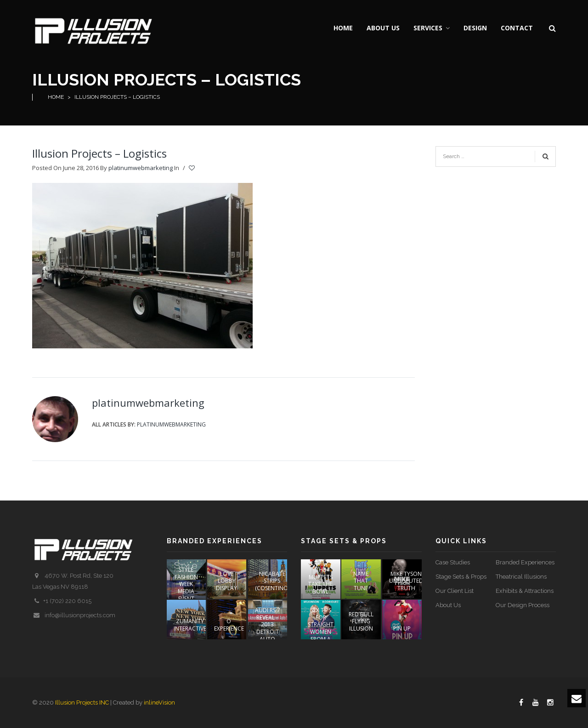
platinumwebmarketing (141, 168)
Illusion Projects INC (82, 702)
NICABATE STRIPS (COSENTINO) (272, 581)
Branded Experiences (525, 562)
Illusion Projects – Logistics (99, 153)
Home (56, 97)
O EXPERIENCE (229, 625)
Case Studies (453, 562)
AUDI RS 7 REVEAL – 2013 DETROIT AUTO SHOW (268, 628)
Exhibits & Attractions (525, 591)
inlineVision (159, 702)
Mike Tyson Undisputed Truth (406, 581)
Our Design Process (523, 605)
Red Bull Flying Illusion (361, 621)
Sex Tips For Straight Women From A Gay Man (321, 628)
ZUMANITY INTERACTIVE (190, 625)
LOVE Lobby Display (226, 581)
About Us (448, 605)
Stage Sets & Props (461, 577)
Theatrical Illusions (521, 577)
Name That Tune (361, 581)
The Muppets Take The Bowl (320, 580)
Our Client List (455, 591)
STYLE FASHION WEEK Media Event (186, 584)
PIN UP (402, 628)
